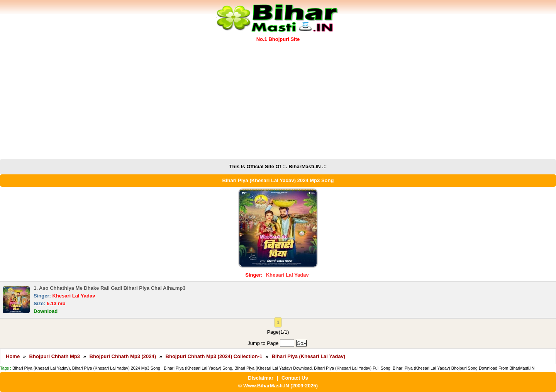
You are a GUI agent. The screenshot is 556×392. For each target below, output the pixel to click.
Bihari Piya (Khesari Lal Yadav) (309, 356)
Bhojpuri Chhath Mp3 (55, 356)
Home (13, 356)
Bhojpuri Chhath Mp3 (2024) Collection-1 (214, 356)
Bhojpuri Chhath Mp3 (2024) (123, 356)
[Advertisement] (278, 101)
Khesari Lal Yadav (287, 275)
